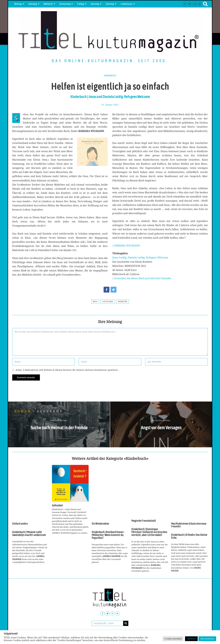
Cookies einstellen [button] (173, 639)
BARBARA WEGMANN (127, 246)
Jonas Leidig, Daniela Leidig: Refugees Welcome (140, 257)
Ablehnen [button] (191, 639)
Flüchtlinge (108, 302)
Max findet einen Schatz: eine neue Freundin (189, 525)
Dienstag (33, 4)
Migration (122, 302)
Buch (95, 302)
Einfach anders (20, 524)
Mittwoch (48, 4)
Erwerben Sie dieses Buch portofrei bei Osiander (143, 278)
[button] (126, 623)
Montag (18, 4)
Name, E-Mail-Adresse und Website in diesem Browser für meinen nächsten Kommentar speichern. (67, 370)
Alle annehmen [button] (207, 639)
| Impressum (127, 4)
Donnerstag (65, 4)
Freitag (81, 4)
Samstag (95, 4)
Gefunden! (57, 505)
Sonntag (110, 4)
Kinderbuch (110, 76)
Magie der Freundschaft (144, 521)
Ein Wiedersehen (100, 524)
